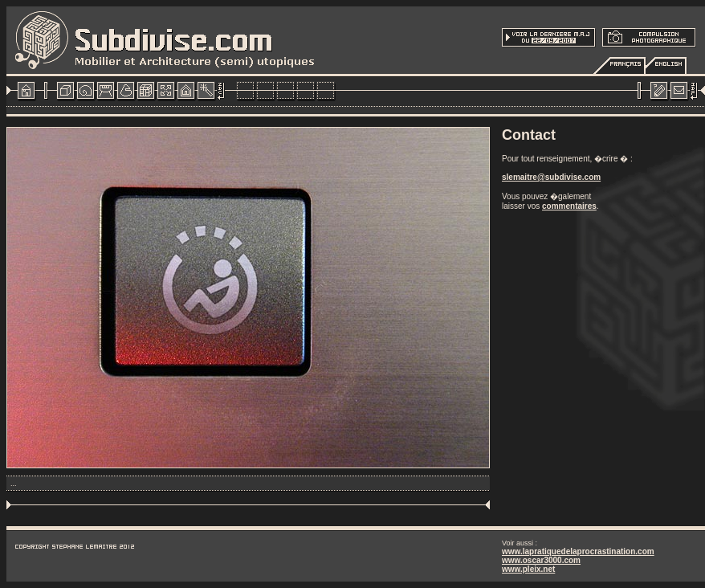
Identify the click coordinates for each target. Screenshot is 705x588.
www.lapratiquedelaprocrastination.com (578, 551)
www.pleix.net (528, 569)
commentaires (569, 206)
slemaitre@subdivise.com (551, 177)
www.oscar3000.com (541, 560)
